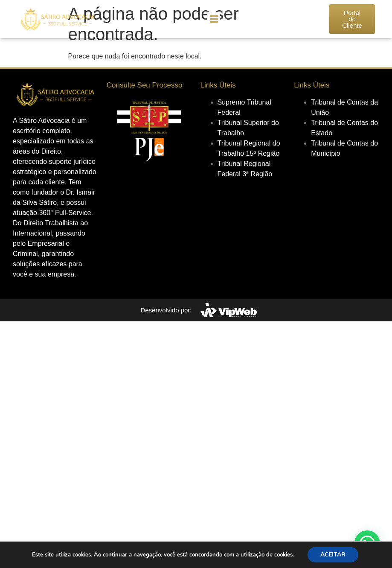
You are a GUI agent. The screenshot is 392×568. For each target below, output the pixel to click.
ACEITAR (333, 555)
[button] (214, 19)
